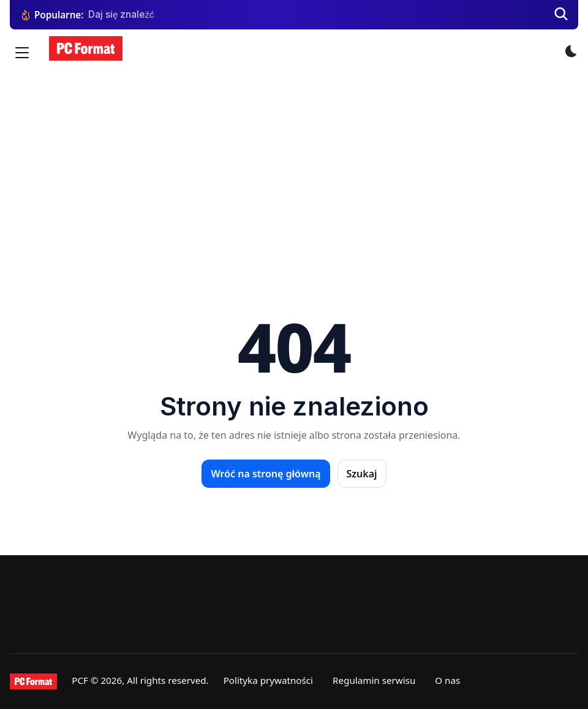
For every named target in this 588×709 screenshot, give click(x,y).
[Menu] (22, 53)
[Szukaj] (561, 15)
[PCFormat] (33, 681)
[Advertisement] (294, 165)
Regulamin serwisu (374, 680)
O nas (447, 680)
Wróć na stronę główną (266, 474)
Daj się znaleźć (121, 14)
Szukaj (362, 474)
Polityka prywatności (268, 680)
